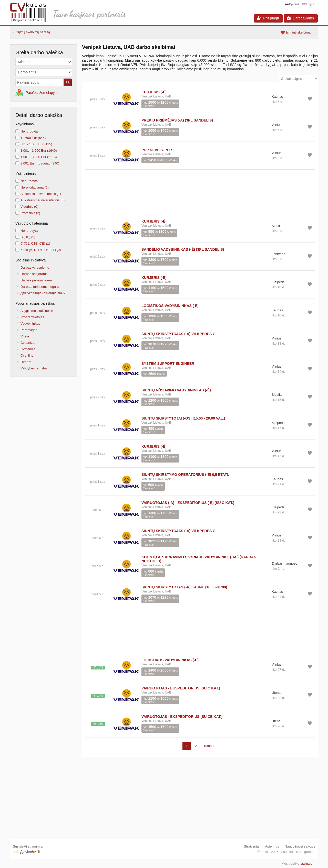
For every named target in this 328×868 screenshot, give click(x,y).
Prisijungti (268, 18)
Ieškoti (68, 82)
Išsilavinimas (25, 174)
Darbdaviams (300, 18)
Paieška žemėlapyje (42, 93)
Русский (294, 4)
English (311, 4)
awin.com (308, 864)
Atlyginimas (25, 124)
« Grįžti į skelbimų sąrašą (31, 32)
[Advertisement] (200, 192)
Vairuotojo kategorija (32, 223)
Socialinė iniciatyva (30, 260)
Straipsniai (252, 846)
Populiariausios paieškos (35, 303)
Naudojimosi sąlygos (300, 846)
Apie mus (272, 846)
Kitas (209, 746)
